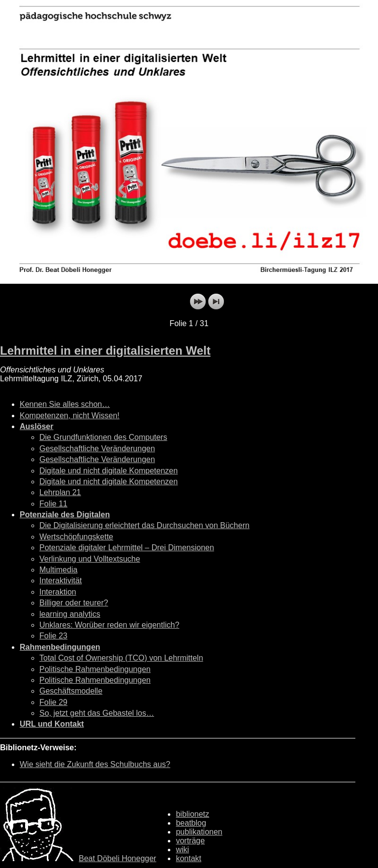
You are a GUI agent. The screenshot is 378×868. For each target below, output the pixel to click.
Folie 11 (53, 504)
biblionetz (192, 814)
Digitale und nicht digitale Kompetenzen (109, 471)
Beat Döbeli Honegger (117, 858)
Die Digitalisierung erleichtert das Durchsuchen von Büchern (144, 525)
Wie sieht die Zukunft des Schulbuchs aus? (95, 764)
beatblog (191, 823)
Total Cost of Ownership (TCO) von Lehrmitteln (121, 658)
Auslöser (36, 426)
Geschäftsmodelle (71, 691)
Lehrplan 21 (60, 492)
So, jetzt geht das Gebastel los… (97, 713)
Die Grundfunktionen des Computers (103, 437)
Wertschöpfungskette (76, 537)
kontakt (189, 858)
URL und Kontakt (52, 724)
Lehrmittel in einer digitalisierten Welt (105, 351)
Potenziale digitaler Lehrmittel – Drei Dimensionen (127, 548)
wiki (182, 850)
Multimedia (58, 570)
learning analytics (70, 614)
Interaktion (58, 592)
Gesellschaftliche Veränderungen (97, 449)
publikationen (199, 832)
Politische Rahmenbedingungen (95, 669)
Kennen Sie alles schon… (65, 404)
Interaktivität (61, 581)
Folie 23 (53, 636)
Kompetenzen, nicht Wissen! (70, 416)
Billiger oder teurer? (74, 603)
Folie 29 (53, 702)
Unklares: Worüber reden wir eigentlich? (109, 625)
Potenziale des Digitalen (65, 515)
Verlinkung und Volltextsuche (90, 559)
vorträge (190, 841)
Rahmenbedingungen (60, 647)
